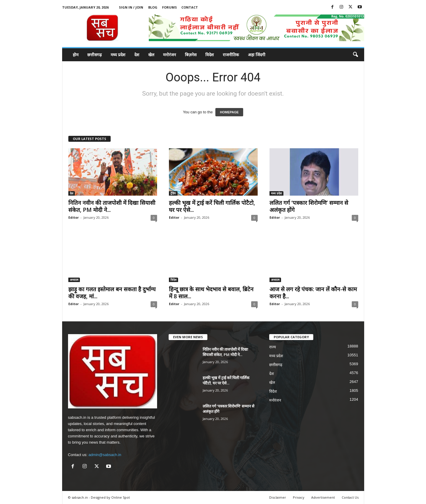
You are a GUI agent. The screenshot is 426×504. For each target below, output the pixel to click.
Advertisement (323, 497)
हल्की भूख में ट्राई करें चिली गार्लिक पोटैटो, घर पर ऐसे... (212, 206)
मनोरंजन (170, 55)
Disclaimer (278, 497)
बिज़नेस (191, 55)
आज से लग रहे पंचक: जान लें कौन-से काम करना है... (313, 293)
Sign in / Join (131, 7)
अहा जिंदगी (257, 55)
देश (137, 55)
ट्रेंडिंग (173, 193)
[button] (355, 55)
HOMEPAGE (229, 112)
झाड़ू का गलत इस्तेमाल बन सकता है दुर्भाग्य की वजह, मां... (112, 293)
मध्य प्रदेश (118, 55)
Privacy (299, 497)
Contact (190, 7)
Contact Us (350, 497)
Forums (170, 7)
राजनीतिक (231, 55)
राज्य (273, 347)
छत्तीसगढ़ (95, 55)
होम (76, 55)
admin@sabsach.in (105, 455)
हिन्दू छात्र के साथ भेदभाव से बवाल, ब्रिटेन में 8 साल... (211, 293)
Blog (153, 7)
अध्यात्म (74, 280)
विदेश (210, 55)
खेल (151, 55)
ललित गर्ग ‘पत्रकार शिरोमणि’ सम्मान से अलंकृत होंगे (309, 206)
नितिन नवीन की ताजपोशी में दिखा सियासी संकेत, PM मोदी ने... (112, 206)
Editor (74, 217)
